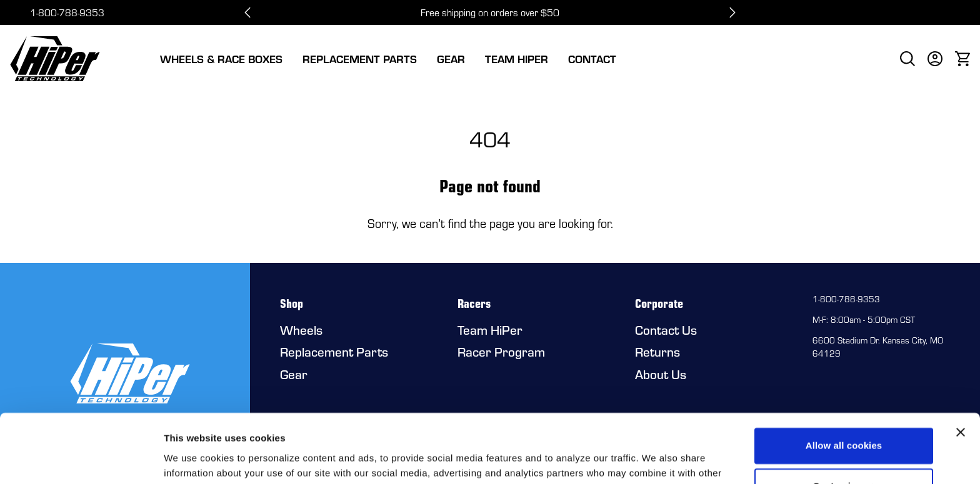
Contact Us (666, 330)
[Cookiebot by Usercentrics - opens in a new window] (81, 460)
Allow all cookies (844, 383)
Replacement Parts (360, 59)
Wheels (301, 330)
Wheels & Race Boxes (221, 59)
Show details (193, 459)
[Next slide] (732, 12)
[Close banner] (961, 369)
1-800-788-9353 (67, 12)
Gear (451, 59)
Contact (592, 59)
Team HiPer (517, 59)
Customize (844, 423)
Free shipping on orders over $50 (490, 12)
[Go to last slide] (247, 12)
